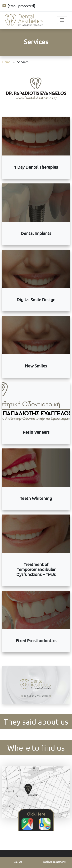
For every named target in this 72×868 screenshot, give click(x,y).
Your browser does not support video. (36, 685)
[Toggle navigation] (62, 20)
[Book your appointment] (54, 862)
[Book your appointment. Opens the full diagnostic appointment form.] (36, 686)
